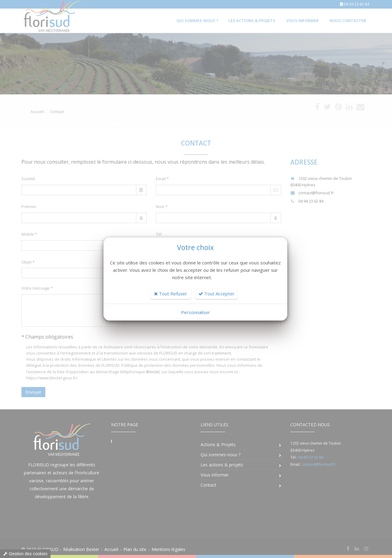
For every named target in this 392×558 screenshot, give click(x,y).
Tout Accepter (217, 294)
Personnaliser (196, 312)
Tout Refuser (171, 294)
